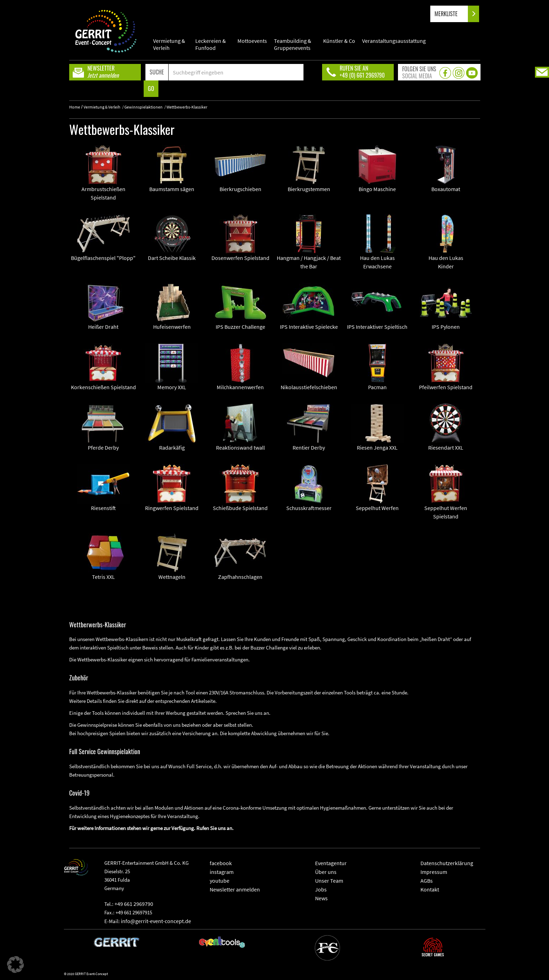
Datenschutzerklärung (447, 863)
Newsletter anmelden (235, 889)
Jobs (321, 889)
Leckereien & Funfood (211, 44)
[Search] (236, 72)
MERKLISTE (452, 14)
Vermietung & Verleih (169, 44)
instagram (222, 872)
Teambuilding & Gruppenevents (293, 44)
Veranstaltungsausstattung (394, 41)
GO (151, 89)
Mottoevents (252, 41)
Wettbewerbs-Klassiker (187, 107)
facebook (221, 863)
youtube (220, 881)
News (321, 898)
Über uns (326, 872)
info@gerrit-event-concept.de (156, 921)
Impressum (434, 872)
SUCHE (157, 72)
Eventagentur (331, 863)
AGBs (427, 881)
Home (75, 107)
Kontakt (430, 889)
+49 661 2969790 (134, 904)
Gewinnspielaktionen (143, 107)
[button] (15, 965)
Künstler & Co (339, 41)
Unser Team (329, 881)
